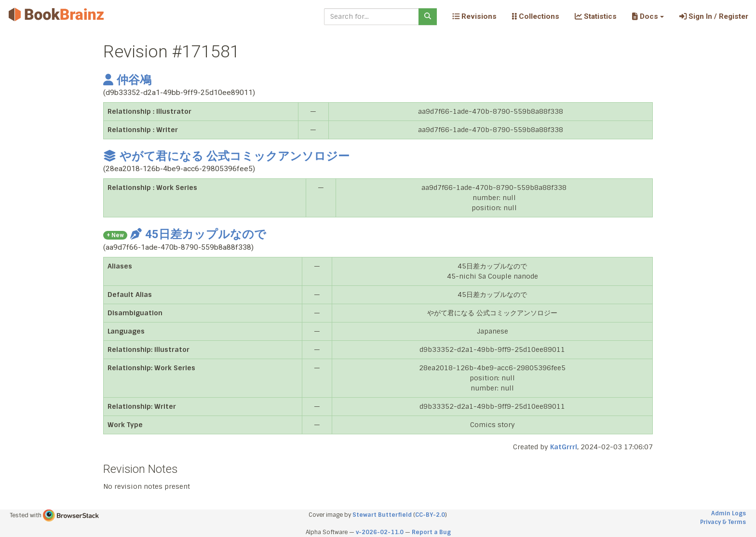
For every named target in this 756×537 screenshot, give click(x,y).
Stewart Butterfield (382, 515)
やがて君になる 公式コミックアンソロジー (226, 156)
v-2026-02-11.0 (380, 532)
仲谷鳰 (127, 80)
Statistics (596, 16)
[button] (648, 16)
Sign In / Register (714, 16)
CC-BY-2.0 (430, 515)
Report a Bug (431, 532)
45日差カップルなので (198, 234)
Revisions (474, 16)
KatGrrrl (564, 447)
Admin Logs (729, 513)
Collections (536, 16)
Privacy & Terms (723, 522)
